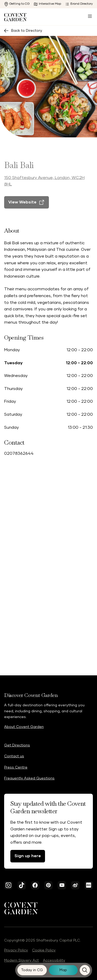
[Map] (63, 970)
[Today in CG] (32, 970)
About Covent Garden (24, 727)
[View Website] (27, 207)
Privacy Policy (16, 950)
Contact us (14, 756)
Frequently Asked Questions (29, 778)
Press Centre (16, 767)
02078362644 (19, 453)
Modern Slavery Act (21, 960)
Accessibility (54, 960)
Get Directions (17, 745)
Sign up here (28, 856)
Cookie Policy (44, 950)
